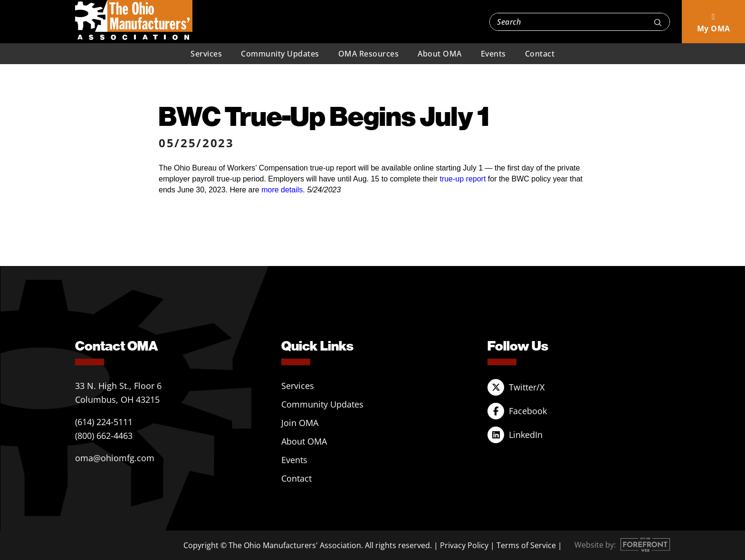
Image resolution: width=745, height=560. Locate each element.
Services (206, 54)
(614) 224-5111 (104, 422)
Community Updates (280, 54)
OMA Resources (369, 54)
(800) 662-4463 (104, 436)
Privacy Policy (464, 545)
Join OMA (300, 423)
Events (493, 54)
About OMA (440, 54)
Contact (540, 54)
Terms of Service (526, 545)
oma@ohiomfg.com (115, 458)
